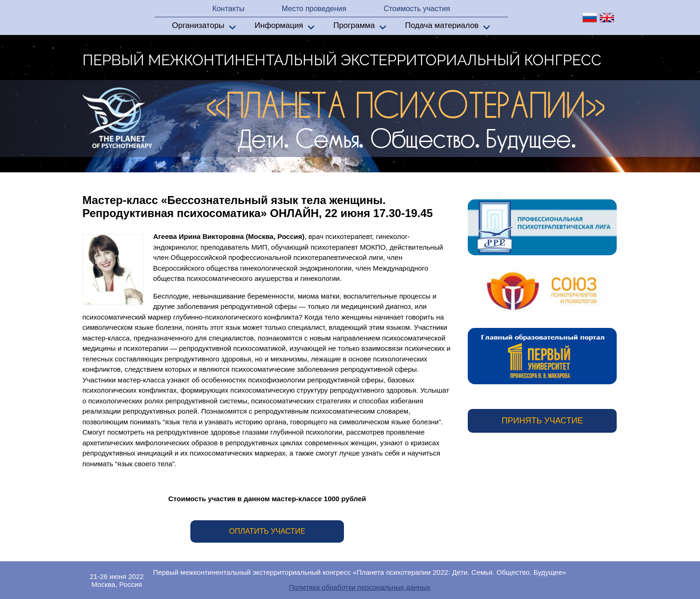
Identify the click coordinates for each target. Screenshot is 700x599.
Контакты (228, 9)
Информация (279, 25)
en (607, 18)
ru (590, 18)
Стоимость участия (417, 9)
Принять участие (542, 421)
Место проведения (314, 9)
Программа (354, 25)
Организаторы (198, 25)
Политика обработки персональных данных (360, 587)
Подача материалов (442, 25)
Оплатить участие (267, 531)
